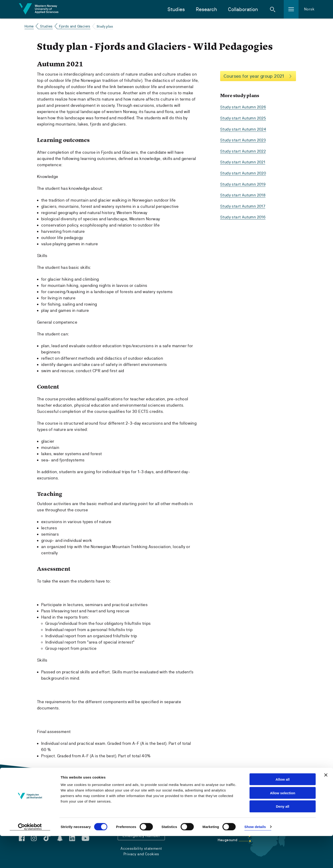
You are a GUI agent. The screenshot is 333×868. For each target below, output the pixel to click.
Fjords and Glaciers (75, 26)
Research (206, 9)
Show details (255, 859)
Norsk (309, 9)
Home (29, 26)
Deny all (283, 839)
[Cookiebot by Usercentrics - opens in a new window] (30, 859)
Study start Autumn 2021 (244, 161)
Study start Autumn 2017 (244, 205)
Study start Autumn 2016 (244, 216)
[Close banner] (326, 807)
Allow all (283, 811)
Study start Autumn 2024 (244, 129)
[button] (273, 9)
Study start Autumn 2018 (244, 194)
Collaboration (243, 9)
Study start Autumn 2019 (244, 183)
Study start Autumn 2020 (244, 172)
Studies (176, 9)
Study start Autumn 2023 (244, 140)
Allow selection (282, 825)
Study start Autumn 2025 (244, 118)
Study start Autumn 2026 (244, 107)
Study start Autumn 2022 (244, 151)
